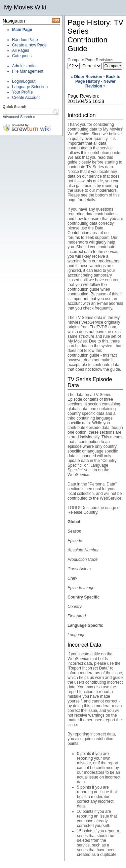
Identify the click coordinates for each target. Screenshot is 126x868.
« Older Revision (87, 77)
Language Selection (30, 87)
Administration (25, 66)
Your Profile (23, 92)
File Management (28, 71)
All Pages (21, 50)
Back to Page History (98, 79)
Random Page (25, 40)
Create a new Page (29, 45)
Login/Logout (24, 81)
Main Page (22, 30)
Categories (22, 56)
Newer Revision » (100, 84)
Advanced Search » (19, 117)
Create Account (26, 98)
